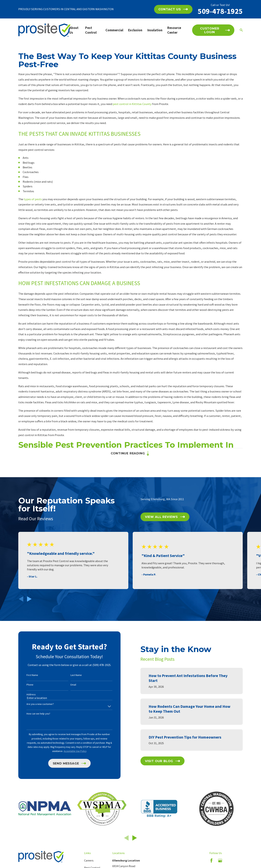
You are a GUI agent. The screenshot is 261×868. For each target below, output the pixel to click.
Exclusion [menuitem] (135, 30)
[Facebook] (211, 860)
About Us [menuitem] (74, 30)
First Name (26, 675)
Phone (24, 685)
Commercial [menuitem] (114, 30)
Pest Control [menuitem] (91, 30)
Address (25, 694)
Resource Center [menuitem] (174, 30)
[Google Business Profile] (220, 860)
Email (68, 685)
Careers (89, 860)
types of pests (33, 199)
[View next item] (29, 599)
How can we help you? (33, 714)
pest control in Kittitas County (132, 104)
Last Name (70, 675)
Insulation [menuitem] (155, 30)
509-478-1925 (220, 11)
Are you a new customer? (34, 704)
